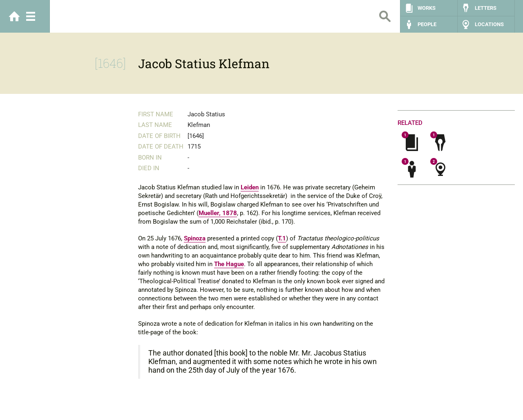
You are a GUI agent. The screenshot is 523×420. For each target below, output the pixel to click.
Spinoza (195, 238)
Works (427, 8)
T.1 (282, 238)
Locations (489, 24)
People (427, 24)
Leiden (250, 187)
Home (14, 16)
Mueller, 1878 (218, 213)
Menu (31, 16)
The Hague (229, 264)
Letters (486, 8)
